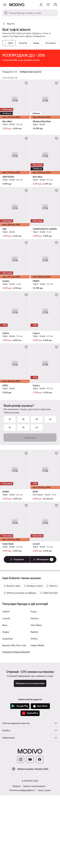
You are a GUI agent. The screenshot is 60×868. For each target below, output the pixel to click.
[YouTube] (30, 854)
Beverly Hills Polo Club (14, 740)
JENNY (6, 706)
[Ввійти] (41, 5)
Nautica (35, 713)
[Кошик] (55, 5)
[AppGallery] (30, 808)
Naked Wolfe (37, 740)
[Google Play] (20, 801)
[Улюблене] (48, 5)
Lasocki (6, 713)
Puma (34, 706)
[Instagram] (21, 854)
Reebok (34, 726)
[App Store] (40, 801)
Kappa (6, 726)
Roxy (5, 720)
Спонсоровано (10, 111)
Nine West (36, 720)
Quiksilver (8, 733)
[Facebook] (40, 854)
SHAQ (34, 733)
